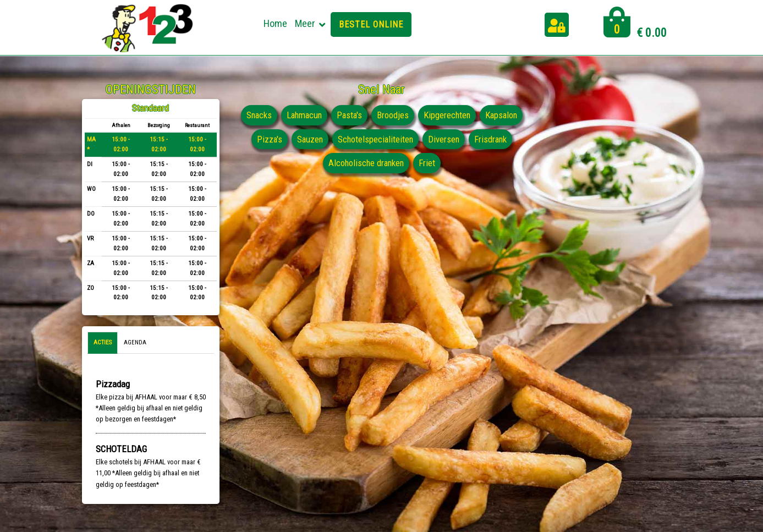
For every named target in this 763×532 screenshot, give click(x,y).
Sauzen (357, 139)
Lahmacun (327, 115)
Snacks (280, 115)
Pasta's (374, 115)
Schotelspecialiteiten (424, 139)
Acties (103, 342)
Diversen (493, 139)
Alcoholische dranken (390, 163)
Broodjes (418, 115)
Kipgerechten (473, 115)
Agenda (135, 342)
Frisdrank (319, 163)
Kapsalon (271, 139)
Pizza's (316, 139)
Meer (305, 23)
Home (275, 23)
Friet (452, 163)
